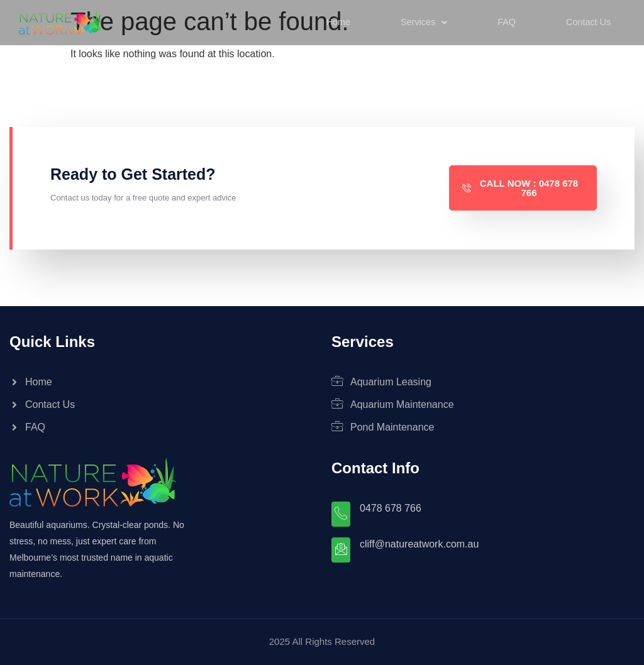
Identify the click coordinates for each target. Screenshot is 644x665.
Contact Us (587, 22)
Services (423, 22)
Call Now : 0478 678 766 (520, 188)
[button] (423, 23)
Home (336, 22)
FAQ (505, 22)
